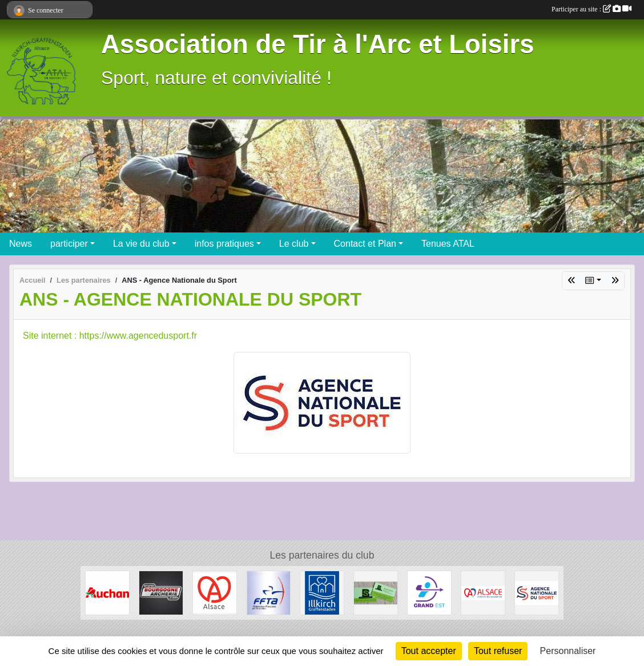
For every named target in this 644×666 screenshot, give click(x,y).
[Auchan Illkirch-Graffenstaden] (107, 592)
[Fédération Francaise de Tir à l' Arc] (268, 592)
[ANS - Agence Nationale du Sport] (537, 592)
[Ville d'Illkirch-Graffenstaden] (322, 592)
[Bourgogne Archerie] (161, 592)
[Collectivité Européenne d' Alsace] (483, 592)
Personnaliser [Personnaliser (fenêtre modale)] (568, 651)
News (21, 244)
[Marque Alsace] (215, 592)
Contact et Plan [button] (365, 244)
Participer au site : (591, 9)
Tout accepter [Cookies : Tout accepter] (429, 651)
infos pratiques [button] (224, 244)
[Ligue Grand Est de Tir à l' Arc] (429, 592)
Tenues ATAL (448, 244)
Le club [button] (294, 244)
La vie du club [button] (141, 244)
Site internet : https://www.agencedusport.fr (110, 336)
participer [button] (69, 244)
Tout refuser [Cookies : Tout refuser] (498, 651)
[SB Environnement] (376, 592)
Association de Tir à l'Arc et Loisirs (317, 44)
